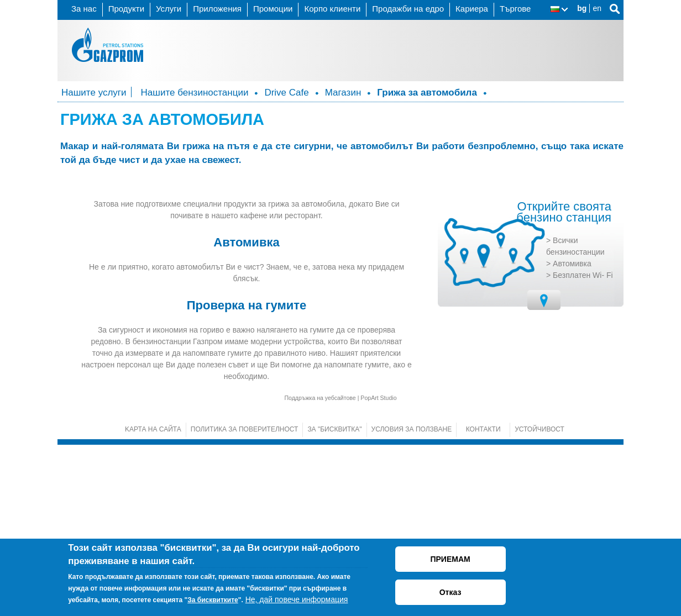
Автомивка (572, 434)
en (597, 8)
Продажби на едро (408, 9)
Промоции (273, 9)
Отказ (450, 592)
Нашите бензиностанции (195, 93)
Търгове (515, 9)
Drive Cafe (286, 93)
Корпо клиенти (332, 9)
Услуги (169, 9)
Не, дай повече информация (297, 599)
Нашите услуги (94, 93)
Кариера (472, 9)
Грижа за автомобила (427, 93)
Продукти (126, 9)
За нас (84, 9)
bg (582, 8)
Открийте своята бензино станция (564, 383)
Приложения (217, 9)
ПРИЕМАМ (450, 559)
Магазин (343, 93)
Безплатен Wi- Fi (583, 446)
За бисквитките (213, 600)
